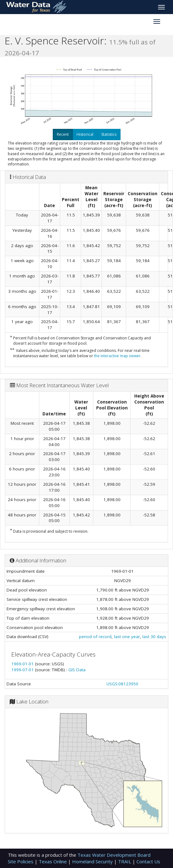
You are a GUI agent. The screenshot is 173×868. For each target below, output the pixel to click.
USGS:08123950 (122, 684)
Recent (63, 134)
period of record (95, 637)
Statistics (109, 134)
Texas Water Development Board (114, 855)
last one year (127, 637)
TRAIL (125, 861)
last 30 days (154, 637)
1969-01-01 (23, 664)
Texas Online (53, 861)
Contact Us (148, 861)
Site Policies (21, 861)
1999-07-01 (23, 670)
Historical (85, 134)
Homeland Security (93, 861)
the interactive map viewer (117, 356)
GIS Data (77, 670)
